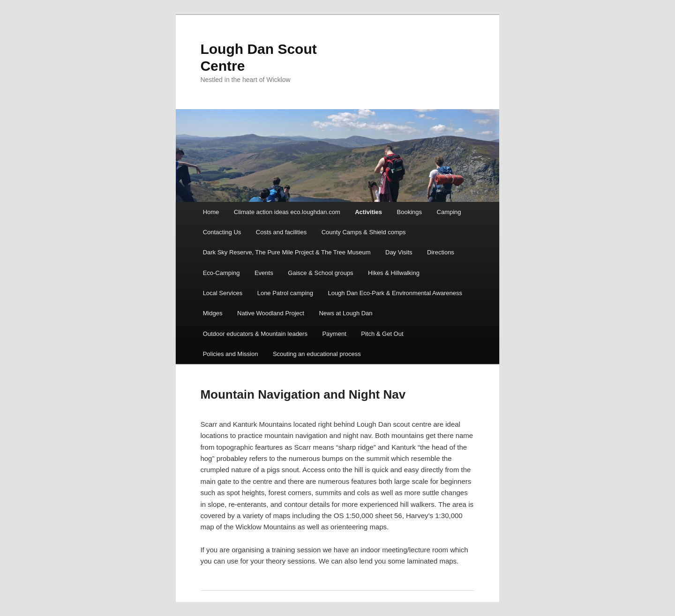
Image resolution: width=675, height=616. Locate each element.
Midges (213, 313)
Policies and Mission (231, 354)
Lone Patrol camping (285, 293)
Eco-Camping (221, 273)
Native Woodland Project (271, 313)
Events (264, 273)
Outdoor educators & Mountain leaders (255, 334)
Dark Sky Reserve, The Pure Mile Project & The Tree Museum (287, 252)
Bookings (409, 212)
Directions (441, 252)
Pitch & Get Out (382, 334)
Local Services (223, 293)
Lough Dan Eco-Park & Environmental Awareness (395, 293)
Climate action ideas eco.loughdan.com (287, 212)
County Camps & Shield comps (364, 232)
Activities (368, 212)
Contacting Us (222, 232)
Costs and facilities (281, 232)
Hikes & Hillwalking (394, 273)
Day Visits (399, 252)
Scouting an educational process (317, 354)
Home (211, 212)
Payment (334, 334)
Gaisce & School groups (320, 273)
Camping (449, 212)
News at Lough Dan (345, 313)
